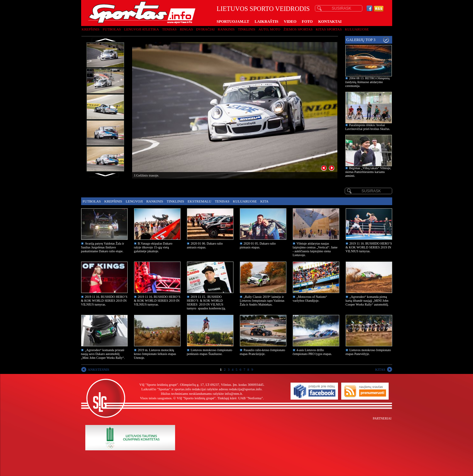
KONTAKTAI (330, 22)
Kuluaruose (357, 29)
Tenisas (169, 29)
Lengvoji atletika (141, 29)
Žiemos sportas (298, 29)
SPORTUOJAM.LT (233, 22)
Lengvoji (134, 201)
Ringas (186, 29)
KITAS (380, 369)
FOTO (307, 22)
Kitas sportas (329, 29)
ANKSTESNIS (99, 369)
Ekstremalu (199, 201)
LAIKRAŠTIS (266, 22)
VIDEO (290, 22)
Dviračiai (205, 29)
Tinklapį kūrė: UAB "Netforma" (240, 398)
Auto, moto (269, 29)
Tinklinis (247, 29)
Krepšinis (91, 29)
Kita (264, 201)
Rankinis (226, 29)
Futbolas (112, 29)
